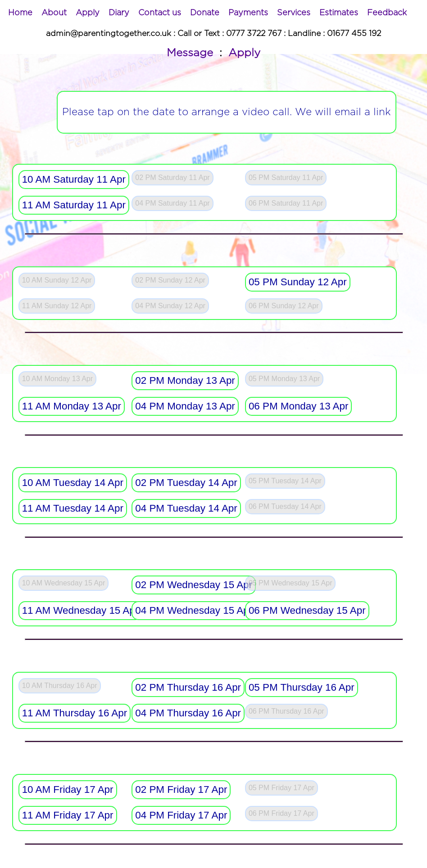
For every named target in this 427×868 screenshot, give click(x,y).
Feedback (387, 13)
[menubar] (207, 13)
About (54, 13)
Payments (248, 13)
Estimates (339, 13)
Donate (205, 13)
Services (294, 13)
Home (20, 13)
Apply (88, 13)
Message (190, 53)
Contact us (160, 13)
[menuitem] (20, 13)
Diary (119, 13)
